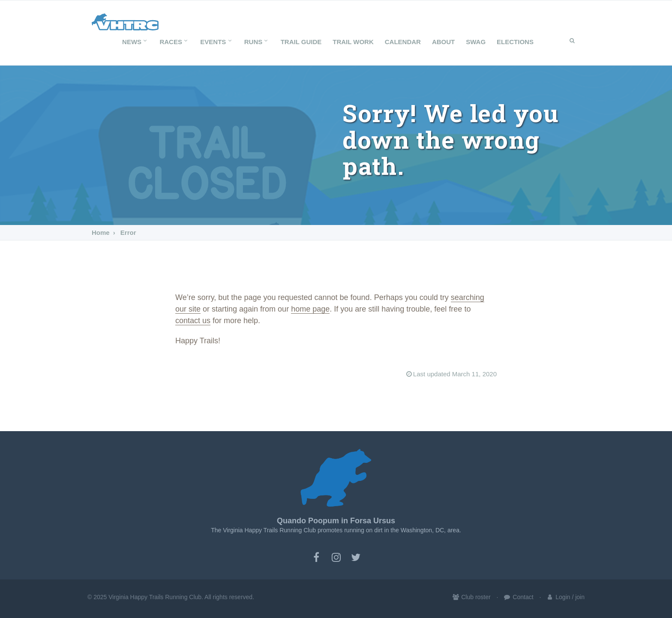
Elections (515, 42)
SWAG (476, 42)
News (135, 42)
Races (174, 42)
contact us (193, 321)
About (443, 42)
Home (101, 232)
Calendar (403, 42)
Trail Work (353, 42)
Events (216, 42)
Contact (518, 597)
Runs (257, 42)
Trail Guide (301, 42)
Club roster (471, 597)
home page (310, 309)
